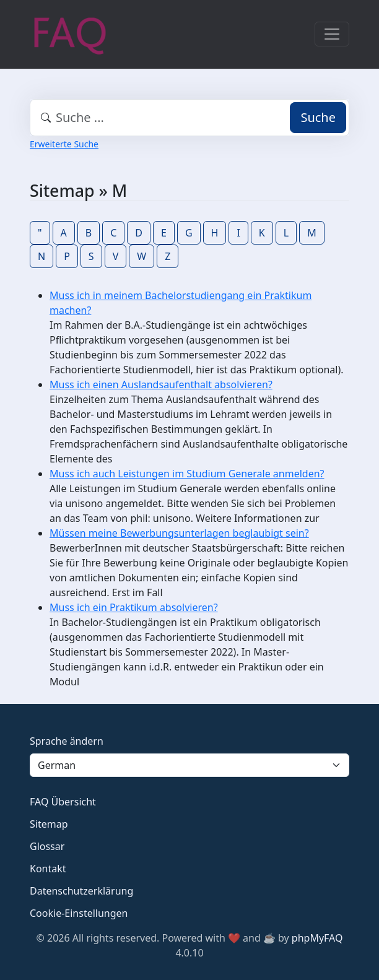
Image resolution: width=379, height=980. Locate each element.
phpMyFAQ (317, 938)
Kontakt (48, 869)
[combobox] (189, 118)
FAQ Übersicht (63, 802)
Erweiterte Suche (64, 144)
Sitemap (49, 824)
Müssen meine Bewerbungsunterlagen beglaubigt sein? (179, 533)
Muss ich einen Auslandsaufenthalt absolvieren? (161, 384)
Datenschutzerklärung (81, 891)
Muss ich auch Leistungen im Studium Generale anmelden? (187, 474)
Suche (318, 117)
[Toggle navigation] (332, 34)
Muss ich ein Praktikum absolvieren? (134, 607)
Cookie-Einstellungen (79, 913)
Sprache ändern (67, 741)
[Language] (189, 765)
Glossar (47, 846)
